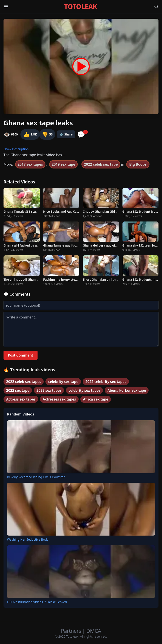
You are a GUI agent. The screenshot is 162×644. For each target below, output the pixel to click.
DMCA (94, 631)
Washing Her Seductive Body (28, 539)
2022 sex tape (18, 390)
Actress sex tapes (21, 399)
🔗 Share (66, 134)
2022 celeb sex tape (101, 164)
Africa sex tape (96, 399)
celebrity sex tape (63, 382)
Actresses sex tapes (59, 399)
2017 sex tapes (30, 164)
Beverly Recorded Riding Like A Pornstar (36, 477)
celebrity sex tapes (84, 390)
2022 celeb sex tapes (24, 382)
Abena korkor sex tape (127, 390)
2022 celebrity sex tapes (106, 382)
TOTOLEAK (81, 7)
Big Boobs (138, 164)
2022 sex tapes (49, 390)
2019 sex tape (63, 164)
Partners (72, 631)
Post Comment (21, 355)
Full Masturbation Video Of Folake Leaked (37, 602)
